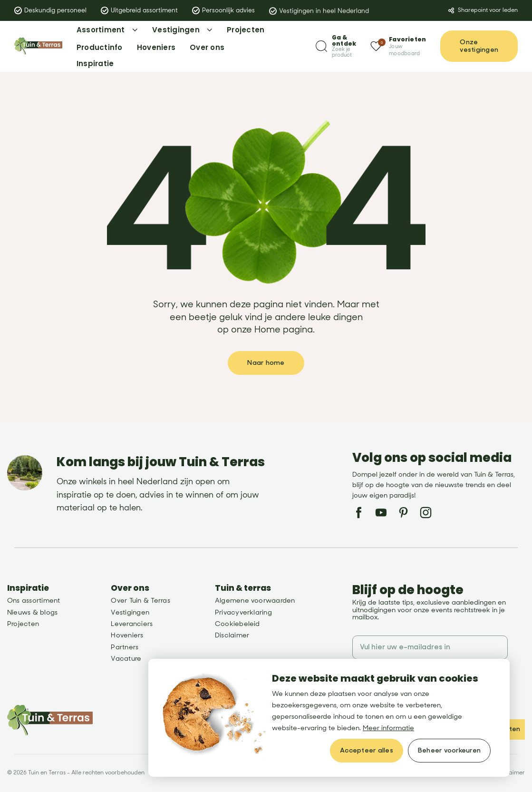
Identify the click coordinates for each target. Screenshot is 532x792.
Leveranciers (132, 624)
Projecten (23, 624)
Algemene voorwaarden (255, 601)
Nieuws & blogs (32, 612)
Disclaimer (232, 635)
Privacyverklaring (243, 612)
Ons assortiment (34, 601)
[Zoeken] (336, 46)
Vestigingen (130, 612)
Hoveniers (127, 635)
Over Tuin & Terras (140, 601)
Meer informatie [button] (388, 728)
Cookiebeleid (237, 624)
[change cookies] (449, 751)
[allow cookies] (367, 751)
